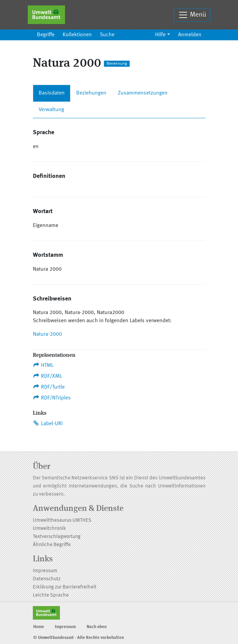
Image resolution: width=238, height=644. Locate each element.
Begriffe (46, 35)
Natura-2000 (47, 334)
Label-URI (48, 423)
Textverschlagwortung (57, 537)
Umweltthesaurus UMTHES (62, 521)
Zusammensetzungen (143, 93)
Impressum (45, 571)
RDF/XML (48, 376)
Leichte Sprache (51, 595)
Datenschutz (47, 579)
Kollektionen (77, 35)
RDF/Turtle (49, 387)
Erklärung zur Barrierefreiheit (65, 587)
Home (39, 627)
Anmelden (190, 35)
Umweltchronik (49, 529)
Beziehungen (91, 93)
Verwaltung (51, 110)
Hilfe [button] (160, 35)
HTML (43, 365)
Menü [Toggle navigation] (192, 15)
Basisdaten (52, 93)
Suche (107, 35)
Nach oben (97, 627)
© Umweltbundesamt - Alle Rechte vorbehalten (79, 638)
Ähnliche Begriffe (52, 545)
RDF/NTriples (52, 398)
